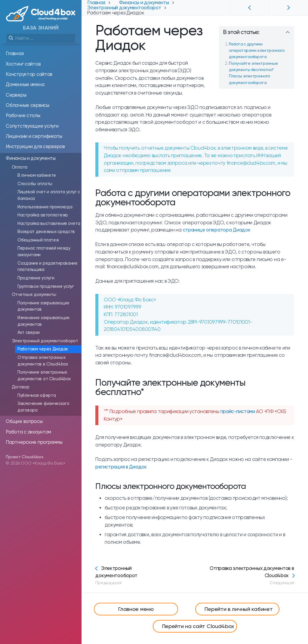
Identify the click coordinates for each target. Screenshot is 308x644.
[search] (41, 38)
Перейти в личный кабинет (239, 609)
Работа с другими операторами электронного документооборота (257, 50)
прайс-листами (238, 411)
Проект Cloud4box (24, 457)
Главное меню (136, 609)
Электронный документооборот (132, 575)
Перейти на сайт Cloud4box (198, 626)
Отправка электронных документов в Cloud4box (241, 576)
